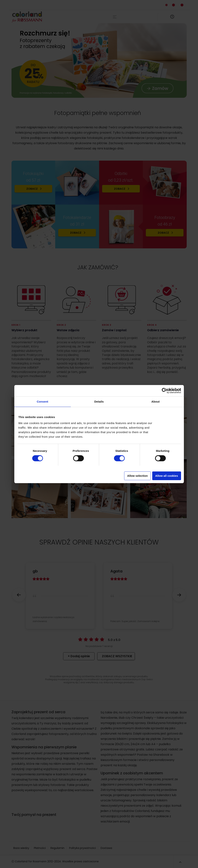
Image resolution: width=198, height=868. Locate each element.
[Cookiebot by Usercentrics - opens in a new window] (165, 391)
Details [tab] (99, 402)
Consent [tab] (42, 402)
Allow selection (137, 476)
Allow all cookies (167, 476)
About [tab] (156, 402)
